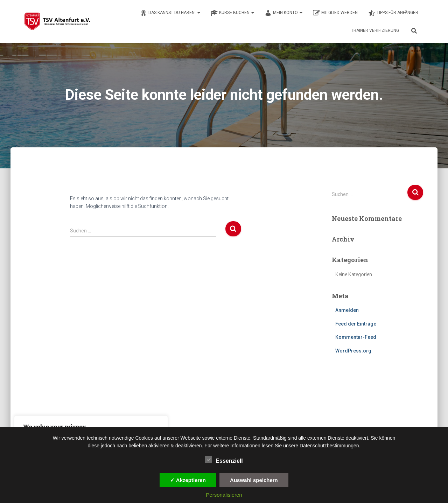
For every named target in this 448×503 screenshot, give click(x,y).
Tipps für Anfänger (393, 13)
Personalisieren (224, 495)
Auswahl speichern (254, 480)
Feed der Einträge (356, 324)
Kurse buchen (232, 13)
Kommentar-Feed (356, 337)
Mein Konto (283, 13)
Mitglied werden (335, 13)
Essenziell (224, 460)
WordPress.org (353, 351)
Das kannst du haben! (170, 13)
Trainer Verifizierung (375, 30)
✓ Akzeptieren (188, 480)
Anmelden (347, 310)
